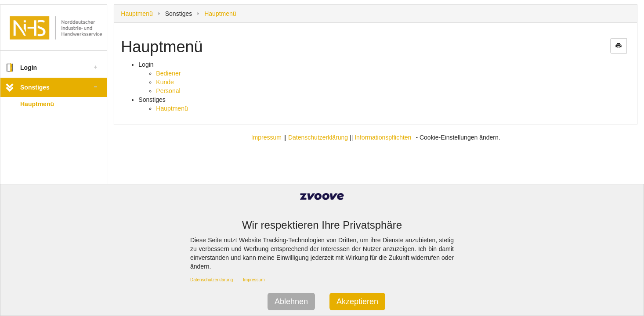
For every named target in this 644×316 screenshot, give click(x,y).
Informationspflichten (383, 137)
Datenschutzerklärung (318, 137)
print (619, 46)
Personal (168, 91)
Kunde (165, 82)
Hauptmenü (37, 104)
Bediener (168, 73)
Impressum (266, 137)
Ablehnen (291, 302)
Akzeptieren (357, 302)
